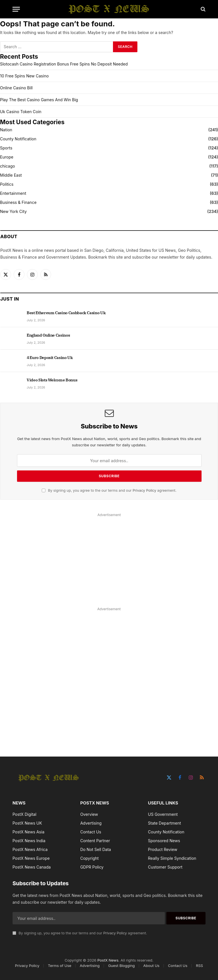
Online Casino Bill (16, 88)
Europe (7, 157)
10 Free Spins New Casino (24, 76)
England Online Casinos (48, 335)
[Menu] (16, 9)
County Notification (18, 139)
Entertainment (13, 193)
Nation (6, 130)
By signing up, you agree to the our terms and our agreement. (109, 490)
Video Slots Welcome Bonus (52, 380)
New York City (13, 211)
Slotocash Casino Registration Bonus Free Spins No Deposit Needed (64, 64)
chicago (8, 166)
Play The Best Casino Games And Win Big (39, 100)
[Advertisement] (109, 558)
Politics (7, 184)
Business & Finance (18, 202)
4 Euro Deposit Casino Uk (50, 358)
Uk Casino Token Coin (21, 112)
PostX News (108, 960)
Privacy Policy (144, 490)
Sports (6, 148)
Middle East (11, 175)
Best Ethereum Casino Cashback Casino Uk (66, 313)
